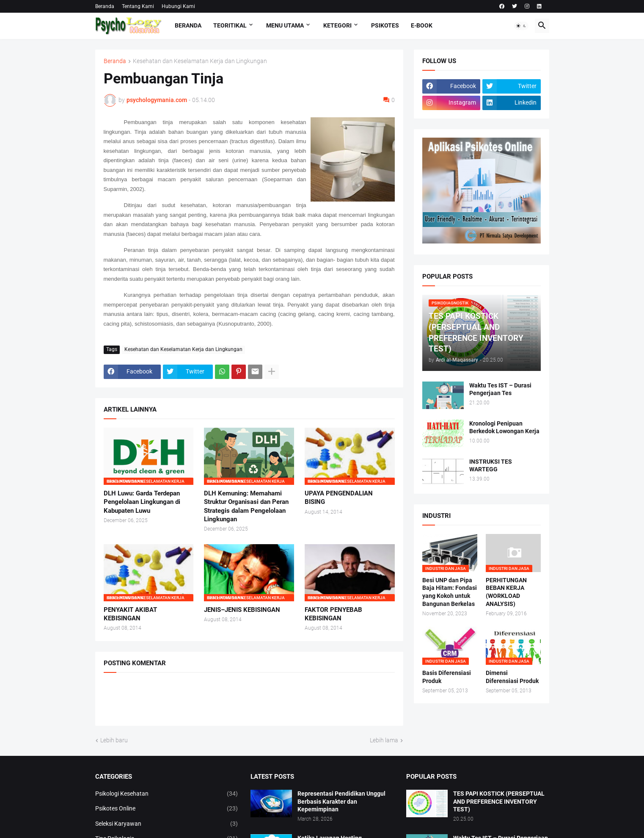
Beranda (105, 6)
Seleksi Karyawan (167, 824)
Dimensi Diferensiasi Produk (512, 677)
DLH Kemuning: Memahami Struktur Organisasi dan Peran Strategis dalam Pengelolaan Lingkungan (246, 506)
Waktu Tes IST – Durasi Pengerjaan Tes (500, 389)
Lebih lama (384, 740)
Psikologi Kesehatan (167, 794)
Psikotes (385, 25)
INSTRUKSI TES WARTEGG (491, 466)
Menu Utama (285, 25)
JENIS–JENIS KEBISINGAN (242, 610)
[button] (521, 26)
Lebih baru (114, 740)
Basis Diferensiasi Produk (447, 677)
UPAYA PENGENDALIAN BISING (339, 498)
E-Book (422, 25)
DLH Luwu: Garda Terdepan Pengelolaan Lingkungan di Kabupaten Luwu (142, 502)
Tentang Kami (138, 6)
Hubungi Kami (178, 6)
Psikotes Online (167, 809)
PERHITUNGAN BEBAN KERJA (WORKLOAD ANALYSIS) (506, 592)
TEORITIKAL (230, 25)
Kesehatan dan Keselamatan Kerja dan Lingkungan (200, 61)
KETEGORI (337, 25)
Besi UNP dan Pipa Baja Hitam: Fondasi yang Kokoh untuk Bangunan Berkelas (450, 592)
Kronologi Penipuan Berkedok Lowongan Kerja (504, 427)
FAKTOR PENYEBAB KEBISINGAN (333, 614)
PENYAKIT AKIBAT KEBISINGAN (130, 614)
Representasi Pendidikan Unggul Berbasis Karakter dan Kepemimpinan (341, 802)
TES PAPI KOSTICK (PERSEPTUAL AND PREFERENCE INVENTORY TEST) (499, 802)
